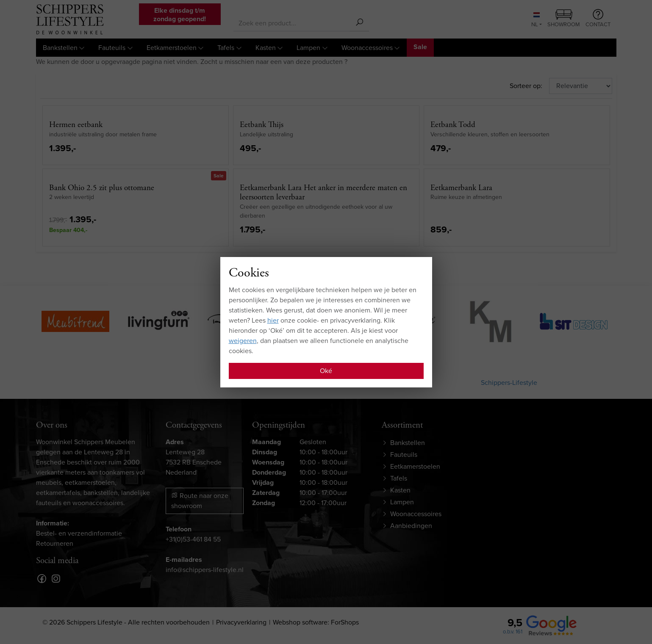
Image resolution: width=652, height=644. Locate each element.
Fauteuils (112, 48)
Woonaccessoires (367, 48)
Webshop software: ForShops (316, 622)
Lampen (308, 48)
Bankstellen (60, 48)
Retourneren (55, 543)
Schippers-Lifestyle (509, 383)
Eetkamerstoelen (172, 48)
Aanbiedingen (411, 526)
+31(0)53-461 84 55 (193, 539)
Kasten (266, 48)
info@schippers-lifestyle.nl (205, 570)
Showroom (564, 19)
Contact (598, 19)
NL (535, 20)
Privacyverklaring (241, 622)
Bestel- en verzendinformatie (79, 533)
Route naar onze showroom (200, 501)
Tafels (226, 48)
